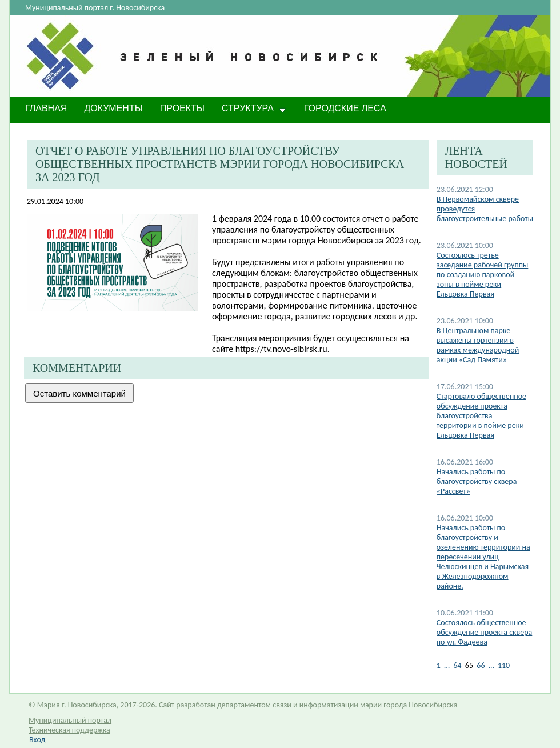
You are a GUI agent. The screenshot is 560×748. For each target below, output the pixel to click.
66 (481, 665)
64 (457, 665)
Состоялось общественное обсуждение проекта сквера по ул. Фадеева (485, 632)
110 (504, 665)
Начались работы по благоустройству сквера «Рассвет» (477, 481)
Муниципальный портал (70, 720)
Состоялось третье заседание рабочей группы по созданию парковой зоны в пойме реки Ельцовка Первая (483, 275)
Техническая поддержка (69, 730)
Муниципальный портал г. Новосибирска (95, 8)
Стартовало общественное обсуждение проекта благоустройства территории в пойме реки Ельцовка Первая (481, 416)
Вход (37, 740)
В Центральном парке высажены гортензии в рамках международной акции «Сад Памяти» (478, 345)
